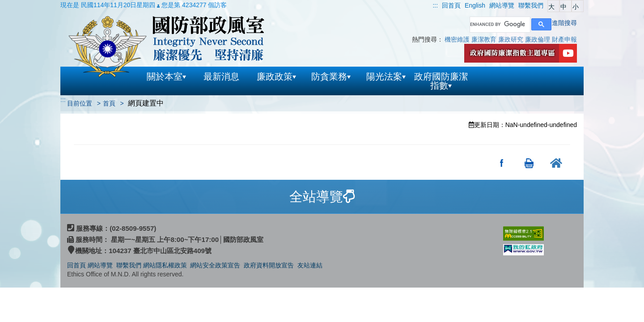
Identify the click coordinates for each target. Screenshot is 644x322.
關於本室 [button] (166, 76)
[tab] (322, 197)
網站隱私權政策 (165, 265)
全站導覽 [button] (322, 197)
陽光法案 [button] (386, 76)
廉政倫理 (538, 39)
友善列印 (529, 163)
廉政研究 (511, 39)
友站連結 (310, 265)
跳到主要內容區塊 (25, 4)
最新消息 (221, 76)
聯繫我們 (129, 265)
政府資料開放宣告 (269, 265)
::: (435, 5)
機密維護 (457, 39)
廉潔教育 (484, 39)
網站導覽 (101, 265)
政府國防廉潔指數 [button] (441, 81)
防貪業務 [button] (331, 76)
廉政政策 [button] (276, 76)
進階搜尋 (564, 23)
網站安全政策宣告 (215, 265)
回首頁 (76, 265)
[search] (499, 25)
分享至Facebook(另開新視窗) (502, 163)
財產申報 (564, 39)
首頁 (109, 103)
